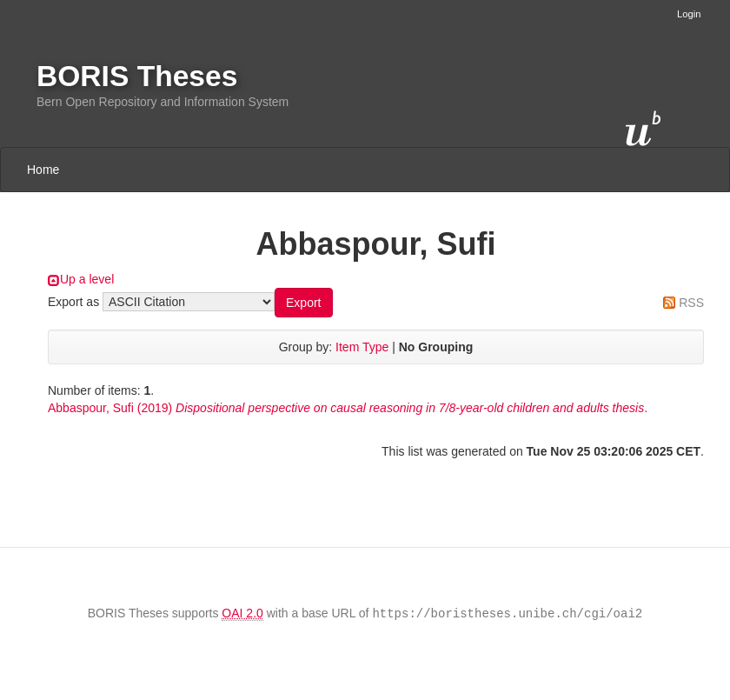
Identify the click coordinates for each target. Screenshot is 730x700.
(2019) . (348, 408)
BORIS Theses (137, 76)
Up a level (87, 279)
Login (689, 14)
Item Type (362, 347)
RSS (691, 303)
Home (43, 170)
